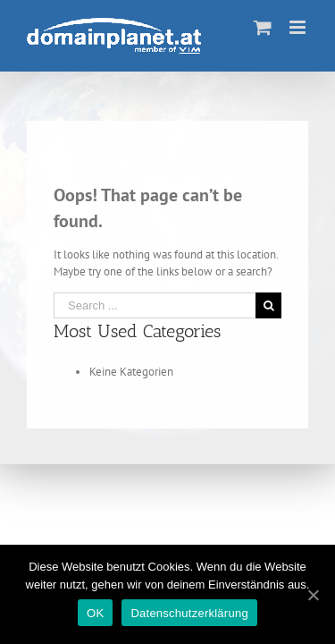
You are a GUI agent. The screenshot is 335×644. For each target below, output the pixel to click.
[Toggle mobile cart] (263, 27)
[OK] (313, 595)
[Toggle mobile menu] (299, 27)
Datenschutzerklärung (189, 613)
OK (95, 613)
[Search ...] (155, 305)
